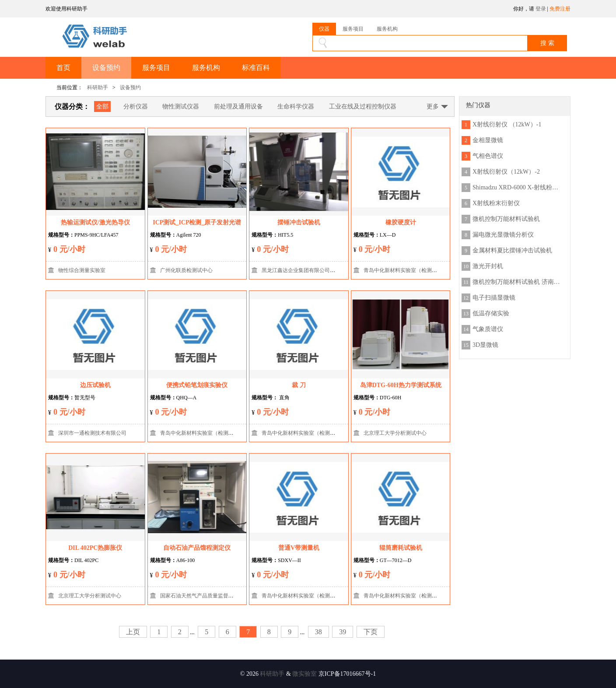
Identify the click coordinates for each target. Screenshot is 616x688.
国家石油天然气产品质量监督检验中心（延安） (215, 596)
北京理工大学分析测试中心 (395, 433)
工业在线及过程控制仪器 (363, 107)
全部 (102, 107)
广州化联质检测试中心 (186, 270)
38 (318, 632)
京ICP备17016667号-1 (347, 674)
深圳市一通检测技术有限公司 (92, 433)
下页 (371, 632)
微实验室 (304, 674)
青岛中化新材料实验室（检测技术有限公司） (416, 270)
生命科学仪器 (296, 107)
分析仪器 (136, 107)
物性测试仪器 (181, 107)
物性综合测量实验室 (82, 270)
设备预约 (130, 87)
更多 (433, 107)
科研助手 (98, 87)
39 (343, 632)
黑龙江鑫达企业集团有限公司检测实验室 (309, 270)
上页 (133, 632)
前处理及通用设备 (238, 107)
